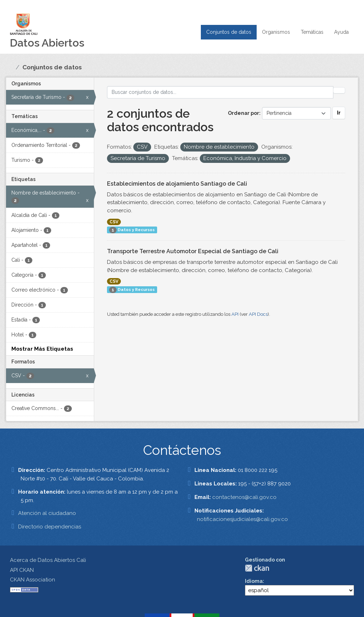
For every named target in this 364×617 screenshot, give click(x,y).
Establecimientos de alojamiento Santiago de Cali (177, 184)
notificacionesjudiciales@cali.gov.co (242, 519)
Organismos (276, 32)
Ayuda (341, 32)
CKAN (257, 568)
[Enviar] (339, 90)
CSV (114, 222)
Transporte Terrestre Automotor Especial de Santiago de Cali (193, 251)
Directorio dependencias (50, 527)
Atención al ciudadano (47, 513)
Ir (339, 113)
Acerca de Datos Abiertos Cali (48, 560)
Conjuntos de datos (229, 32)
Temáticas (312, 32)
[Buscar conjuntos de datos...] (220, 92)
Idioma (254, 581)
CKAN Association (33, 580)
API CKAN (22, 570)
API (235, 314)
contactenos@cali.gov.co (244, 497)
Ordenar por (243, 113)
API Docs (258, 314)
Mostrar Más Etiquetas (42, 349)
